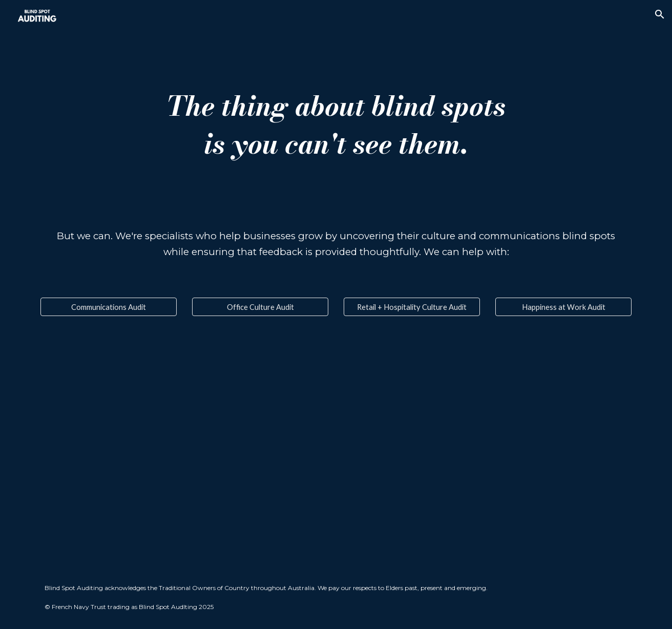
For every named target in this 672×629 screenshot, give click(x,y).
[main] (336, 125)
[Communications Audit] (109, 307)
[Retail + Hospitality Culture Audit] (412, 307)
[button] (660, 14)
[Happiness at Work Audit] (563, 307)
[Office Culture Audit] (260, 307)
